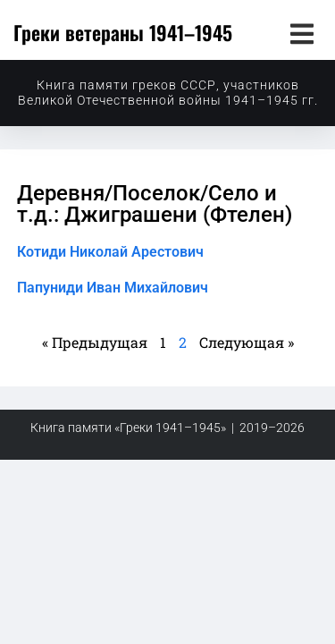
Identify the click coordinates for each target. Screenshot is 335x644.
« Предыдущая (95, 342)
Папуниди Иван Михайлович (113, 288)
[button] (301, 34)
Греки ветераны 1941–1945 (123, 32)
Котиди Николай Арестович (110, 252)
